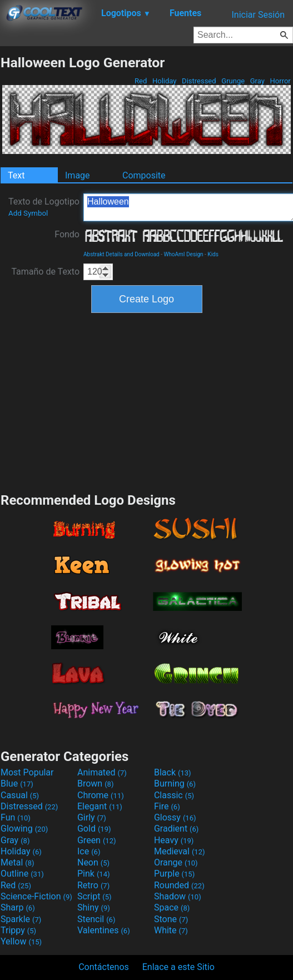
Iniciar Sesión (258, 15)
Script (95, 896)
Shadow (178, 896)
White (171, 930)
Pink (94, 874)
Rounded (179, 885)
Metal (18, 862)
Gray (258, 81)
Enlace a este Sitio (178, 967)
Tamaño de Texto (45, 272)
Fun (16, 817)
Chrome (101, 795)
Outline (22, 874)
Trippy (18, 930)
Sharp (18, 907)
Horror (280, 81)
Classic (174, 795)
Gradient (176, 829)
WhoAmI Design (183, 254)
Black (173, 772)
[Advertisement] (147, 401)
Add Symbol (28, 213)
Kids (213, 254)
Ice (89, 851)
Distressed (199, 81)
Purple (174, 874)
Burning (175, 783)
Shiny (94, 907)
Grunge (233, 81)
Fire (167, 806)
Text (16, 175)
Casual (20, 795)
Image (78, 175)
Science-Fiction (36, 896)
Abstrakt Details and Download (121, 254)
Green (97, 840)
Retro (93, 885)
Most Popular (27, 772)
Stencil (96, 919)
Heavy (174, 840)
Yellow (21, 941)
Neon (93, 862)
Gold (94, 829)
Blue (17, 783)
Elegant (100, 806)
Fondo (67, 234)
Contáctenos (104, 967)
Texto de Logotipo (44, 207)
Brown (95, 783)
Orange (176, 862)
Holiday (165, 81)
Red (141, 81)
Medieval (180, 851)
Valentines (104, 930)
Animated (102, 772)
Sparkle (21, 919)
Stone (171, 919)
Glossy (175, 817)
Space (172, 907)
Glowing (24, 829)
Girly (92, 817)
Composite (144, 175)
